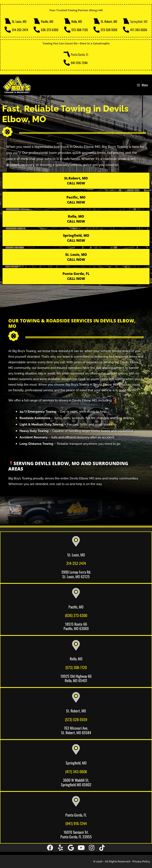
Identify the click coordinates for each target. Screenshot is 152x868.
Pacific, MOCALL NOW (76, 200)
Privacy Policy (141, 861)
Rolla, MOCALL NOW (76, 219)
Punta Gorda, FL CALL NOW (76, 276)
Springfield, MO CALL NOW (76, 238)
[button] (50, 848)
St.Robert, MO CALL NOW (76, 181)
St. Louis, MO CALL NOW (76, 257)
